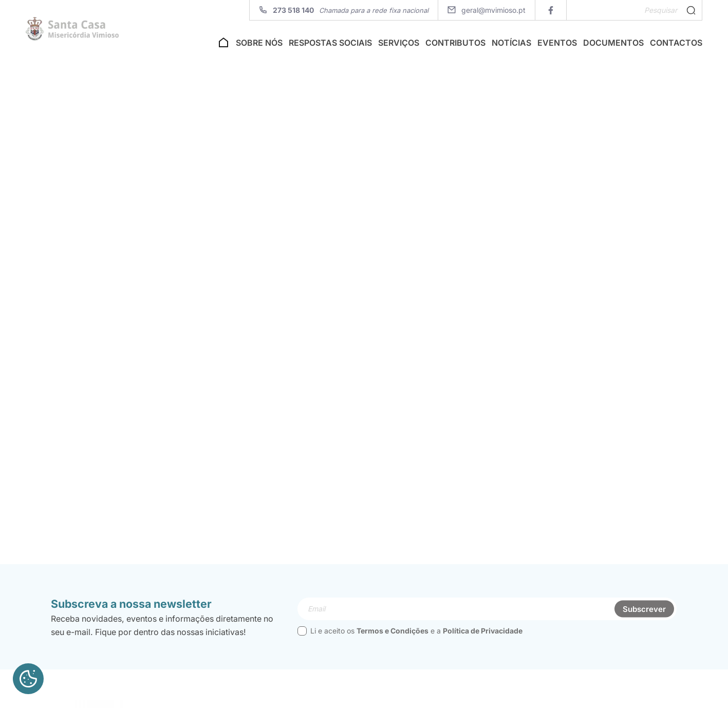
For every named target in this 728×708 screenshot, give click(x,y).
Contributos (455, 45)
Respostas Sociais (330, 45)
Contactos (676, 45)
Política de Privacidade (483, 650)
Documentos (613, 45)
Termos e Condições (393, 650)
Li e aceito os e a (410, 650)
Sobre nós (259, 45)
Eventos (557, 45)
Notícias (511, 45)
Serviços (399, 45)
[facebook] (550, 10)
